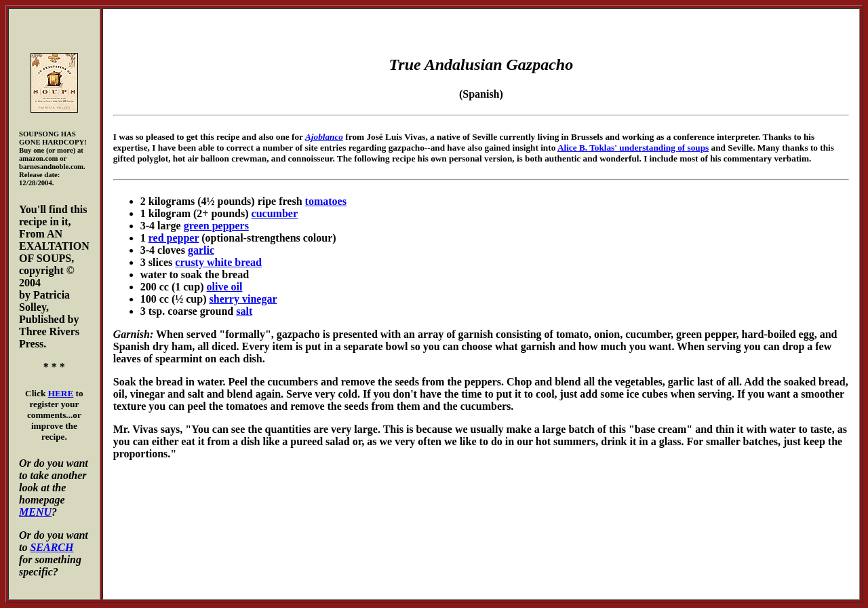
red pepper (174, 238)
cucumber (275, 213)
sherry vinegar (243, 299)
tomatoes (326, 201)
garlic (201, 250)
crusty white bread (218, 262)
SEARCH (52, 547)
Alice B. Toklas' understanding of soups (633, 148)
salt (244, 311)
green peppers (216, 226)
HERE (61, 393)
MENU (35, 512)
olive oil (225, 287)
